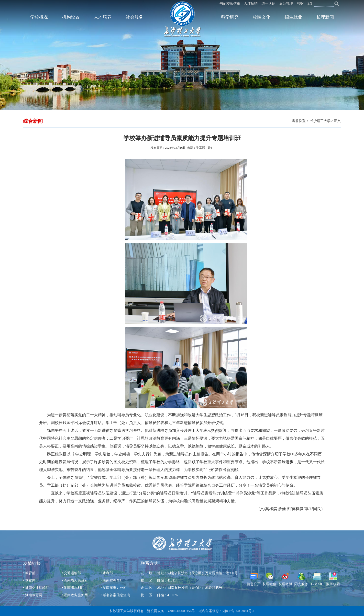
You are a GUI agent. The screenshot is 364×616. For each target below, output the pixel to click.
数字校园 (333, 579)
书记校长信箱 (230, 4)
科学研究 (230, 17)
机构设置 (71, 17)
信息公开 (254, 579)
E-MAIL (317, 579)
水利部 (108, 573)
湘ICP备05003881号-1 (238, 611)
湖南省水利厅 (74, 588)
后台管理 (286, 4)
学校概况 (39, 17)
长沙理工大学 (320, 121)
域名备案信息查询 (116, 595)
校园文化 (262, 17)
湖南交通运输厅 (37, 588)
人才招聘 (251, 4)
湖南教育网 (34, 595)
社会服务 (134, 17)
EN (310, 4)
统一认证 (268, 4)
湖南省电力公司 (115, 588)
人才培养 (103, 17)
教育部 (30, 573)
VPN (300, 4)
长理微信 (269, 579)
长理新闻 (325, 17)
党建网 (30, 580)
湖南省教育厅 (113, 580)
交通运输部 (72, 573)
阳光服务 (301, 579)
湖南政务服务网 (76, 595)
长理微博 (285, 579)
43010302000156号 (181, 611)
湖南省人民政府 (76, 580)
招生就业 (293, 17)
